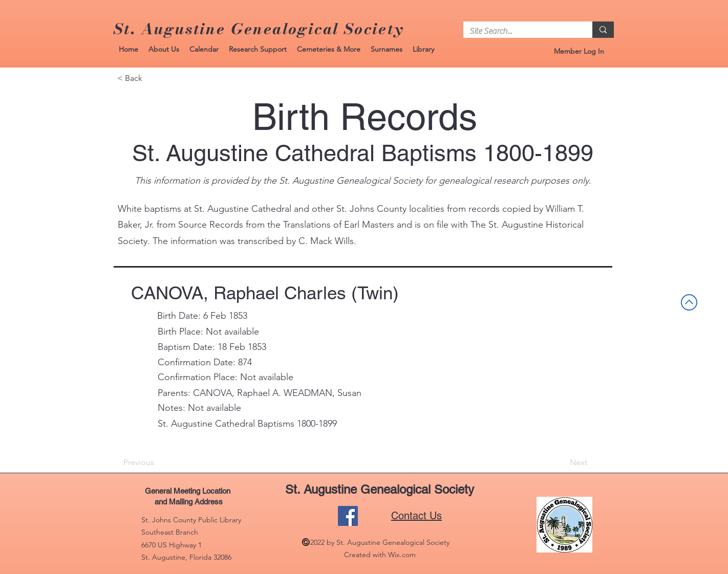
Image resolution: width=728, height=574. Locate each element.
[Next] (562, 462)
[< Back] (151, 78)
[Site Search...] (520, 31)
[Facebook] (348, 516)
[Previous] (157, 462)
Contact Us (416, 516)
